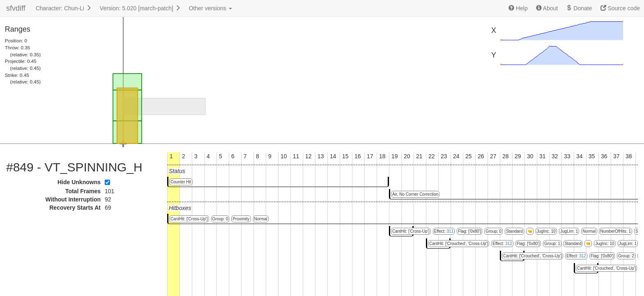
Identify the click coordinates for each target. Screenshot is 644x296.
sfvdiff (16, 8)
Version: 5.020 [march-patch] (140, 8)
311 (450, 231)
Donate (579, 8)
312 (509, 244)
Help (518, 8)
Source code (620, 8)
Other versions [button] (210, 8)
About (547, 8)
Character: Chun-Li (64, 8)
